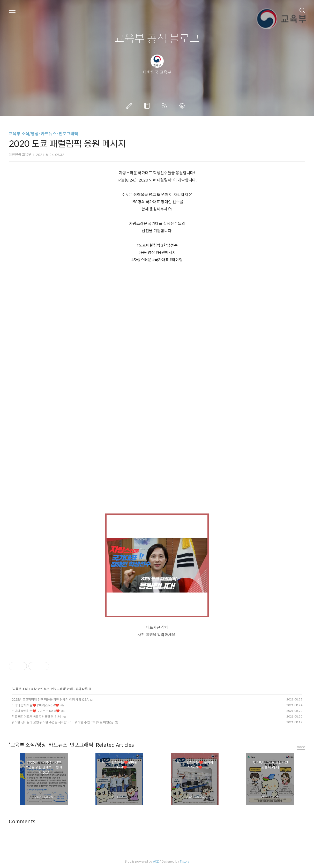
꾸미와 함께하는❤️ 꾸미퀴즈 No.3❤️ (36, 711)
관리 (183, 106)
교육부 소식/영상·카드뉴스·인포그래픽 (43, 134)
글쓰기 (130, 106)
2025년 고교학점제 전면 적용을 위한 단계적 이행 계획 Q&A (50, 700)
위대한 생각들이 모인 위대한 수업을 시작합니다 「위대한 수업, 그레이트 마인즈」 (62, 722)
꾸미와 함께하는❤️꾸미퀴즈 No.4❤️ (35, 705)
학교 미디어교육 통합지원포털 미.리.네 (36, 717)
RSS (166, 106)
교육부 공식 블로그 (157, 39)
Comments (22, 822)
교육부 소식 (20, 689)
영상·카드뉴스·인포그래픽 (48, 689)
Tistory (185, 861)
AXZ (156, 861)
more (301, 747)
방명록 (148, 106)
